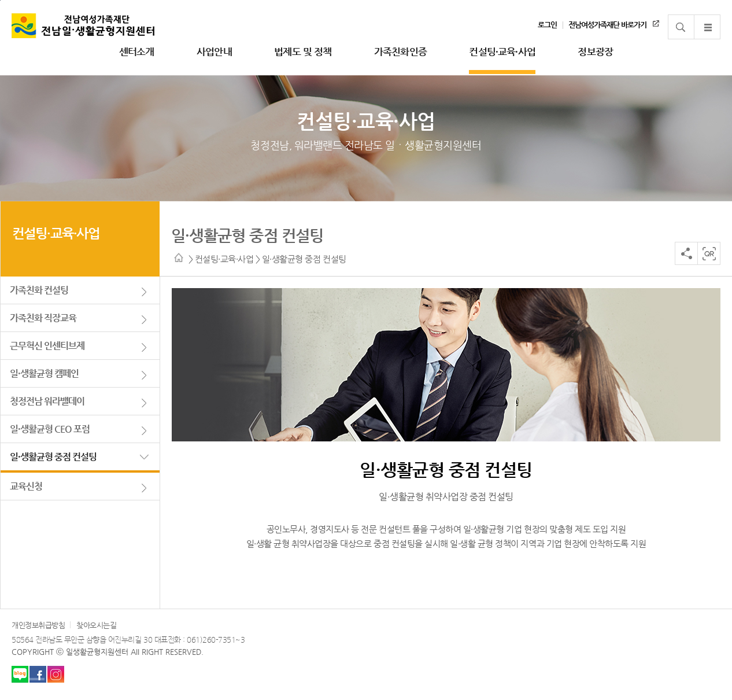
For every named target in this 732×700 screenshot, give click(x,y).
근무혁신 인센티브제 (47, 346)
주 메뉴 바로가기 (0, 0)
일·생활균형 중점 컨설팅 (53, 457)
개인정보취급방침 (38, 625)
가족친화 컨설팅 (39, 290)
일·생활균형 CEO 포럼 (50, 429)
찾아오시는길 (96, 625)
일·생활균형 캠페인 (44, 373)
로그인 (547, 25)
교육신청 (26, 486)
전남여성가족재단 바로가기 (607, 25)
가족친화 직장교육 (43, 318)
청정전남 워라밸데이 (47, 401)
